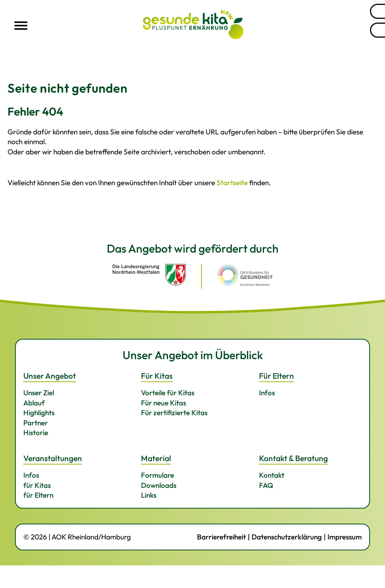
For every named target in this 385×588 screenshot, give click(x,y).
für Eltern (38, 495)
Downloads (159, 485)
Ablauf (34, 403)
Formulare (158, 475)
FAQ (266, 485)
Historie (36, 433)
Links (149, 495)
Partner (36, 423)
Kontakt (272, 475)
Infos (267, 393)
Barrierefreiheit (221, 537)
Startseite (232, 183)
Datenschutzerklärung (287, 537)
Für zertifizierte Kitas (174, 413)
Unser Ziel (39, 393)
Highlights (39, 413)
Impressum (345, 537)
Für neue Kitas (164, 403)
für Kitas (37, 485)
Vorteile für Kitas (168, 393)
